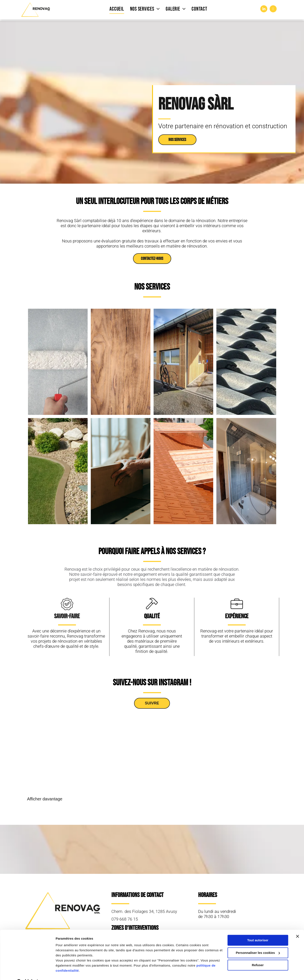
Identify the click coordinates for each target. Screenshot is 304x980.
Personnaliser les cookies (258, 942)
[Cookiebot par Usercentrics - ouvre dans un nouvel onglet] (27, 972)
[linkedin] (264, 9)
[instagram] (273, 9)
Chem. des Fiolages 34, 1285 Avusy (144, 911)
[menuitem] (117, 9)
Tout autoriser (258, 930)
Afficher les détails (70, 972)
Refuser (258, 954)
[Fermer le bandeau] (297, 926)
